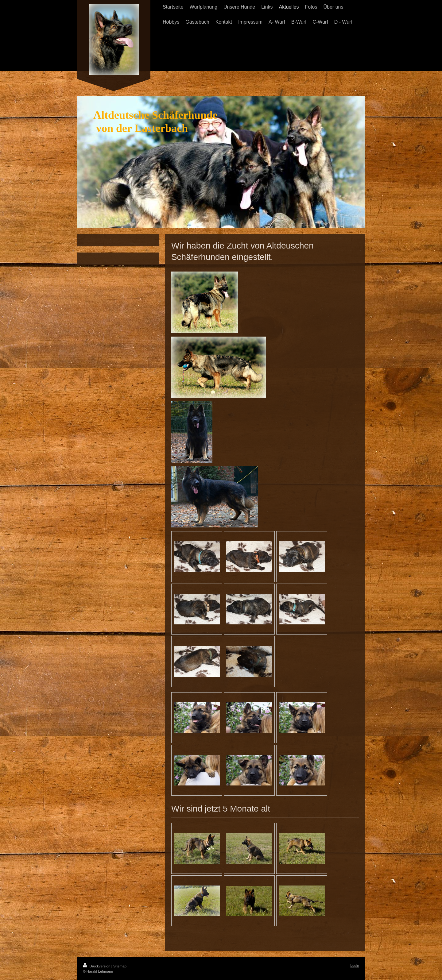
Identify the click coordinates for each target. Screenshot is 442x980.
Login (355, 965)
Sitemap (120, 966)
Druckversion (97, 966)
